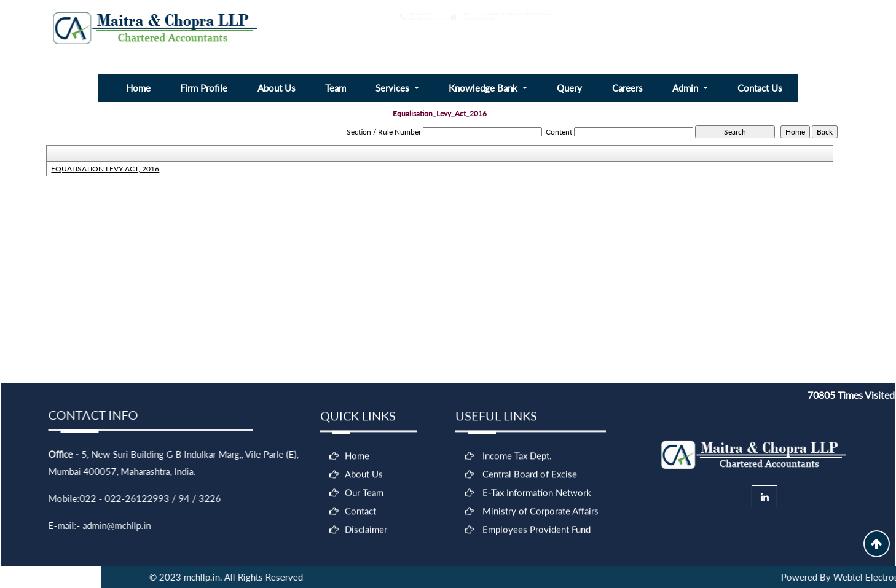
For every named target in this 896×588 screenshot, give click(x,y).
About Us (277, 88)
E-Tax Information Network (537, 496)
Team (336, 88)
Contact (360, 514)
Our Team (364, 496)
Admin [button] (686, 88)
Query (569, 88)
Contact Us (760, 88)
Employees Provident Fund (536, 533)
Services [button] (394, 88)
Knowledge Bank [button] (484, 88)
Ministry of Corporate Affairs (540, 514)
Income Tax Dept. (517, 459)
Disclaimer (366, 533)
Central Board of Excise (530, 477)
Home (138, 88)
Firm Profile (204, 88)
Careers (627, 88)
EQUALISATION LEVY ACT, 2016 (105, 169)
